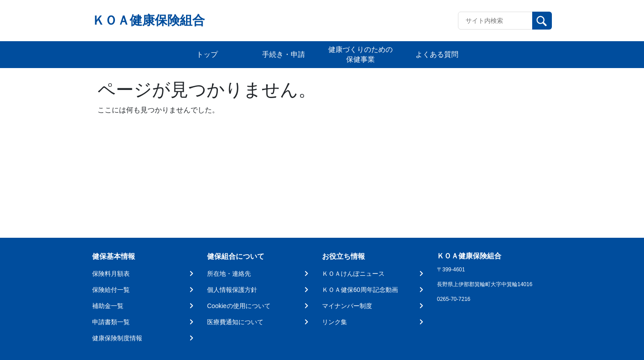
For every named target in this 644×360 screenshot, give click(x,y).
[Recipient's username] (495, 21)
